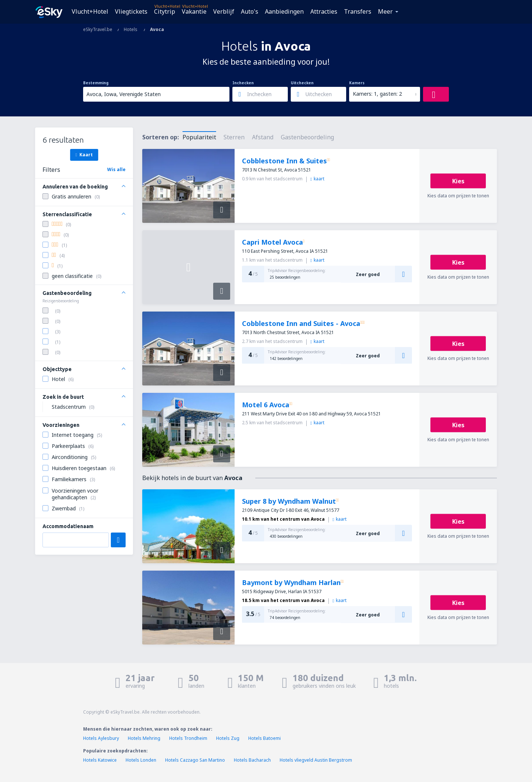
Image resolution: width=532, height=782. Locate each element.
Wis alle (116, 169)
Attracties (324, 11)
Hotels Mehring (144, 738)
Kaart (84, 154)
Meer (385, 11)
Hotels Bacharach (252, 760)
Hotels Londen (141, 760)
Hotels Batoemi (265, 738)
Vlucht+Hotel (90, 11)
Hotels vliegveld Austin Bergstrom (316, 760)
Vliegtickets (131, 11)
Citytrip (165, 11)
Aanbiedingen (284, 11)
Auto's (250, 11)
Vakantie (194, 11)
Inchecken (243, 83)
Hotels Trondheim (188, 738)
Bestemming (96, 83)
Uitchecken (302, 83)
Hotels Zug (228, 738)
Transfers (358, 11)
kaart (317, 179)
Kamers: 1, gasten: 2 (377, 94)
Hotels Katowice (100, 760)
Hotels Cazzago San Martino (195, 760)
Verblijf (224, 11)
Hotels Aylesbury (101, 738)
